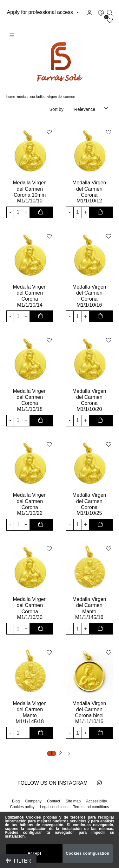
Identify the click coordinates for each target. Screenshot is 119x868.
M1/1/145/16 (89, 617)
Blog (17, 800)
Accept (35, 853)
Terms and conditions (90, 806)
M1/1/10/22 (30, 512)
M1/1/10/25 (89, 512)
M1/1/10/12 (89, 200)
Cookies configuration (88, 853)
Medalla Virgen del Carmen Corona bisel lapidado (89, 712)
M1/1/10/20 (89, 408)
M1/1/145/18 (30, 721)
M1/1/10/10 (30, 200)
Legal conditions (54, 806)
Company (34, 800)
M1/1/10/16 (89, 304)
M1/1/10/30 (30, 617)
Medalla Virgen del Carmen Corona (89, 188)
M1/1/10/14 (30, 304)
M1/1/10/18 (30, 408)
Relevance (85, 109)
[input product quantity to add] (18, 212)
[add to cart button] (41, 212)
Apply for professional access (41, 12)
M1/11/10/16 (89, 721)
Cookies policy (23, 806)
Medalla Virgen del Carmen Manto (89, 605)
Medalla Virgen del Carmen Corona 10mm (30, 188)
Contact (54, 800)
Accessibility (96, 800)
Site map (73, 800)
